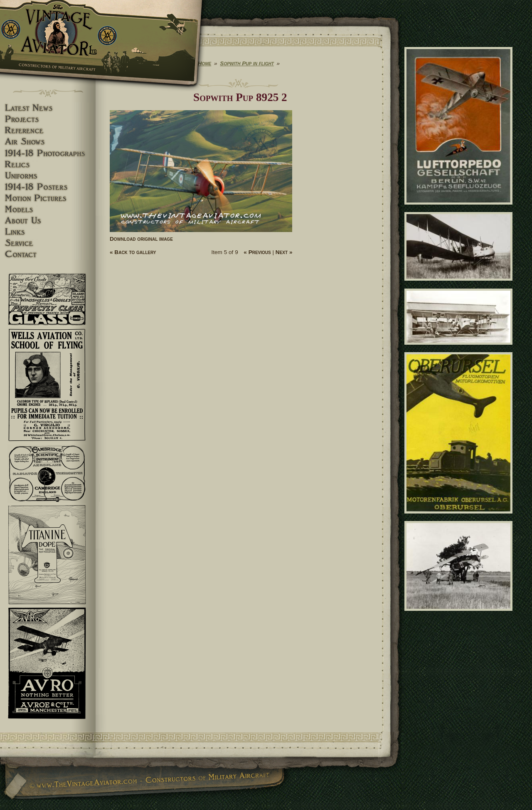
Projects (48, 119)
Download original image (141, 239)
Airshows (48, 142)
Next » (284, 252)
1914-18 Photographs (48, 153)
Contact (48, 254)
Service (48, 243)
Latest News (48, 108)
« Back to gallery (133, 252)
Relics (48, 164)
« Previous (257, 252)
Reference (48, 130)
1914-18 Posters (48, 187)
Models (48, 209)
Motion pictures (48, 198)
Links (48, 232)
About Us (48, 221)
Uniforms (48, 176)
